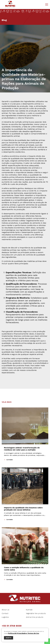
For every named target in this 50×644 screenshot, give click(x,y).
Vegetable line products (36, 613)
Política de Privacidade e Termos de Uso (24, 633)
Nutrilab (29, 610)
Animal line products (35, 617)
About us (5, 610)
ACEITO (9, 638)
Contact (5, 613)
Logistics (5, 617)
